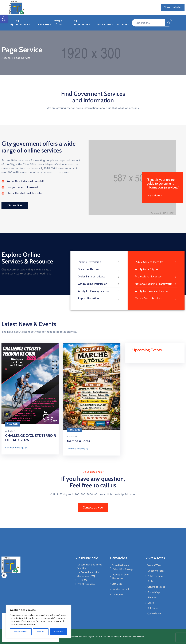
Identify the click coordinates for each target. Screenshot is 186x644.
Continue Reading (16, 448)
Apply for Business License (156, 291)
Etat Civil (117, 584)
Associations (105, 25)
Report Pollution (99, 299)
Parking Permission (99, 262)
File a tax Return (99, 269)
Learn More (155, 195)
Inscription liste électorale (120, 576)
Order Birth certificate (99, 277)
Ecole (150, 581)
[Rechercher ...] (148, 23)
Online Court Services (156, 299)
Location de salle (121, 589)
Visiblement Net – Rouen (133, 636)
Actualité (10, 431)
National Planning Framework (156, 284)
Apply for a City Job (156, 269)
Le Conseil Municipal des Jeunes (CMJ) (89, 574)
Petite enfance (156, 576)
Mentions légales (87, 636)
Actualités (123, 25)
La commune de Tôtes (90, 565)
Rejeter (41, 632)
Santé (151, 603)
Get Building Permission (99, 284)
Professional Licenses (156, 277)
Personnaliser (21, 632)
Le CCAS (82, 580)
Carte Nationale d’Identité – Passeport (124, 567)
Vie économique (82, 23)
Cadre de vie (154, 614)
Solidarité (153, 608)
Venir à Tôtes (154, 565)
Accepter (58, 632)
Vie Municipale (23, 23)
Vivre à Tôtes (59, 23)
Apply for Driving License (99, 291)
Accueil (6, 58)
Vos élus (82, 568)
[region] (39, 622)
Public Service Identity (156, 262)
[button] (4, 19)
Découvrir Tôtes (156, 571)
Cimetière (117, 594)
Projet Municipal (86, 584)
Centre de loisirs (156, 587)
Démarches (44, 25)
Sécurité (152, 597)
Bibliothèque (154, 592)
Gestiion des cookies (104, 636)
